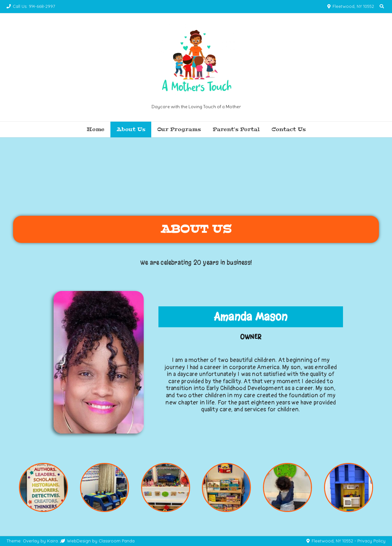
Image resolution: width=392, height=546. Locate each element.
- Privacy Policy (370, 541)
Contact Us (289, 129)
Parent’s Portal (236, 129)
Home (96, 129)
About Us (131, 129)
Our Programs (179, 129)
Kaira (52, 541)
